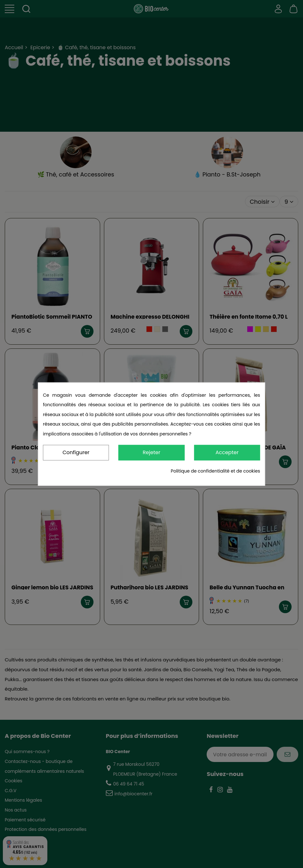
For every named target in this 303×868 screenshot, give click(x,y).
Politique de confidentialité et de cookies (216, 471)
